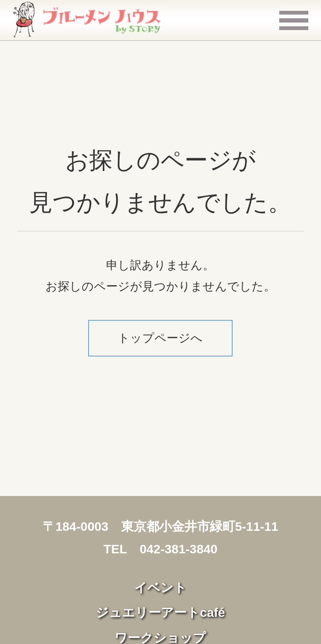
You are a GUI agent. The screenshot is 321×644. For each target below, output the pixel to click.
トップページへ (160, 338)
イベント (160, 588)
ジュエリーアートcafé (160, 613)
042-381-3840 (178, 549)
